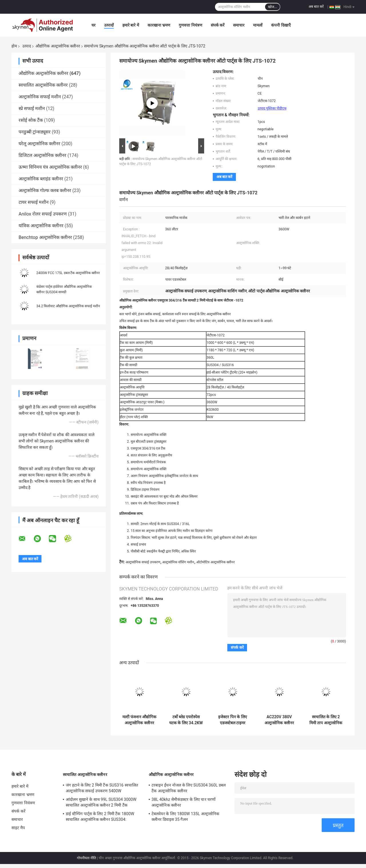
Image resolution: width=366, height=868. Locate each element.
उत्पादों (109, 25)
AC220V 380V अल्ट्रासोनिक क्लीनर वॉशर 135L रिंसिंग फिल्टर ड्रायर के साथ (279, 720)
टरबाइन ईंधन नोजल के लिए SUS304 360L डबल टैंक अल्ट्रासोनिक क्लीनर (189, 788)
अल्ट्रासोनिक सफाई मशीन (40, 97)
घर (94, 25)
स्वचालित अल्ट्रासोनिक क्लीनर (43, 85)
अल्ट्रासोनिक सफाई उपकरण (143, 562)
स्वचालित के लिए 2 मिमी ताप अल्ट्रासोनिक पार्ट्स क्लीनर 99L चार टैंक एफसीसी (326, 720)
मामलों (258, 25)
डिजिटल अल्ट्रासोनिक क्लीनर (42, 155)
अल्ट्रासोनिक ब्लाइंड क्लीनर (41, 179)
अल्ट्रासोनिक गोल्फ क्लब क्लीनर (45, 190)
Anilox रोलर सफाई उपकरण (43, 214)
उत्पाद (27, 46)
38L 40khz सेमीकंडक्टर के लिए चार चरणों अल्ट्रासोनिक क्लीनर (184, 802)
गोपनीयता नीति (86, 858)
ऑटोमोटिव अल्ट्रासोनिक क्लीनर (215, 562)
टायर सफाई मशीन (34, 202)
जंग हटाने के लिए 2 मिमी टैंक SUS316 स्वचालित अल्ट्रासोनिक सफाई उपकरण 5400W (102, 788)
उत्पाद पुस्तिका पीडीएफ (272, 108)
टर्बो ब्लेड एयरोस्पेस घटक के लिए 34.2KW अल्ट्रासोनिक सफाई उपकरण (186, 720)
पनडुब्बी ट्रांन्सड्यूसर (35, 132)
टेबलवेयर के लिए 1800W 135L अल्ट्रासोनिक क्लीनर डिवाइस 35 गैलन (185, 817)
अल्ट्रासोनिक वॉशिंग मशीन (178, 562)
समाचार (239, 25)
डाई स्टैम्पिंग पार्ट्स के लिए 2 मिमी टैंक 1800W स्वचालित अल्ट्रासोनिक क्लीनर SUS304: (100, 817)
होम (14, 46)
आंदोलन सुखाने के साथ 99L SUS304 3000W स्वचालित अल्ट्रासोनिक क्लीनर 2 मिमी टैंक (101, 802)
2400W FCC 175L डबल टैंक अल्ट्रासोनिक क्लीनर (68, 273)
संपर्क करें (218, 25)
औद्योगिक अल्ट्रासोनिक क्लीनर (58, 46)
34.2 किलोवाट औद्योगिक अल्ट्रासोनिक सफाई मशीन (68, 306)
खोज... (272, 7)
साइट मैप (18, 828)
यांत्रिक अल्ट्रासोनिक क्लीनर (41, 226)
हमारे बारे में (131, 25)
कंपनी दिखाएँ (281, 25)
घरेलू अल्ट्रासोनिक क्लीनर (39, 144)
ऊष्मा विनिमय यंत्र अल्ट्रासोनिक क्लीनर (50, 167)
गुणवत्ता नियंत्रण (190, 25)
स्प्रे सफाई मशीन (32, 108)
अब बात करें (316, 7)
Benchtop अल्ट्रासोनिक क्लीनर (45, 237)
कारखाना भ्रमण (159, 25)
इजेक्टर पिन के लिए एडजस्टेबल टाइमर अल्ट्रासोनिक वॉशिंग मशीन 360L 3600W (233, 720)
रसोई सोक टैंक (31, 120)
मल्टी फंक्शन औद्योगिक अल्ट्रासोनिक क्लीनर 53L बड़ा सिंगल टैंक (140, 720)
